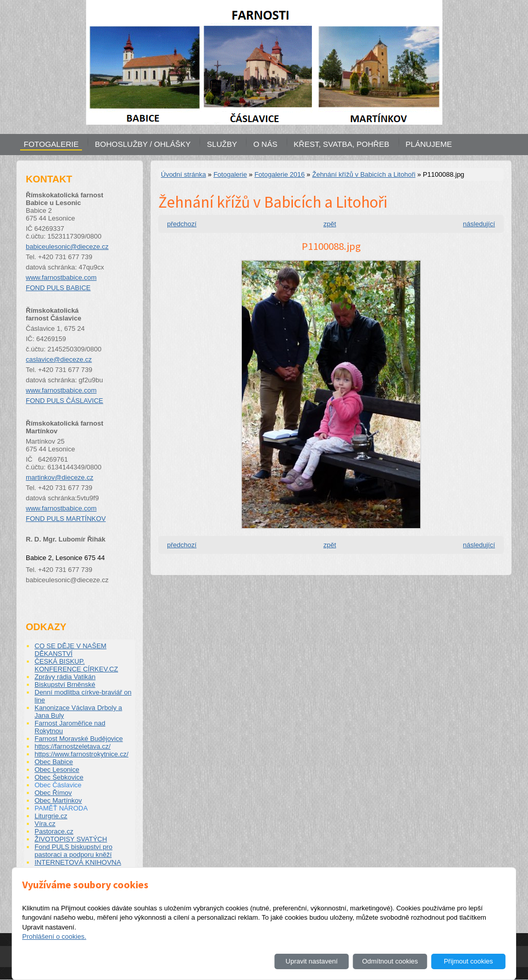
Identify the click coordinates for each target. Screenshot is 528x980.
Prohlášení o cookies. (54, 936)
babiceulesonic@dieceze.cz (67, 247)
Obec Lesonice (57, 770)
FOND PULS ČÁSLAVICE (64, 401)
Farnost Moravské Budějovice (79, 739)
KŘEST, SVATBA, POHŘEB (342, 144)
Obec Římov (53, 793)
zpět (330, 224)
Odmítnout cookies (390, 961)
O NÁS (265, 144)
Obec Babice (54, 762)
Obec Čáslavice (58, 785)
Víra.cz (45, 824)
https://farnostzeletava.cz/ (72, 746)
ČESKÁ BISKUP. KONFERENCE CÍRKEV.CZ (76, 665)
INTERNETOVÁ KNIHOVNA (78, 862)
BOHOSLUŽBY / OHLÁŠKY (143, 144)
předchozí (182, 224)
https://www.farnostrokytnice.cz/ (81, 754)
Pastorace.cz (54, 831)
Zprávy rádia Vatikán (65, 677)
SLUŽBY (222, 144)
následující (479, 224)
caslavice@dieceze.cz (59, 359)
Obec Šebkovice (59, 777)
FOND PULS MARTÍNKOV (66, 519)
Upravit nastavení (312, 961)
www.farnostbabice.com (61, 277)
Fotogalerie (230, 174)
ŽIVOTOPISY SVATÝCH (71, 839)
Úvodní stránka (183, 174)
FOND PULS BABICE (58, 288)
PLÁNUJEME (429, 144)
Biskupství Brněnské (65, 685)
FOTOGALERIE (51, 144)
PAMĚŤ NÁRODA (61, 808)
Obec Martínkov (58, 800)
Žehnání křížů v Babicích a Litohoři (364, 174)
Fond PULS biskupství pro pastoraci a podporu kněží (73, 851)
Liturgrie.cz (51, 816)
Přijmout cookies (468, 961)
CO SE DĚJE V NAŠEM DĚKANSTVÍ (70, 650)
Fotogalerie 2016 (279, 174)
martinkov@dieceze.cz (60, 477)
